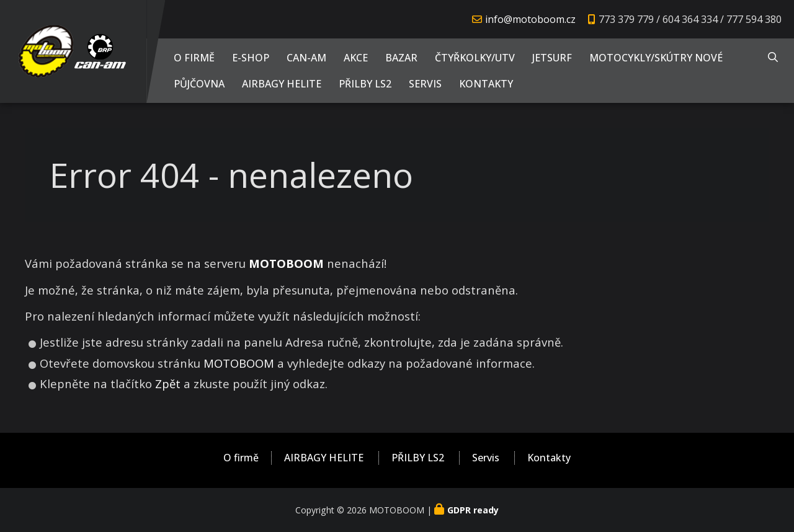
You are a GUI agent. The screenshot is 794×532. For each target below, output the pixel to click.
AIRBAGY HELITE (282, 84)
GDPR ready (473, 510)
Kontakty (486, 84)
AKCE (356, 58)
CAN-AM (306, 58)
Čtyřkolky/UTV (475, 58)
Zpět (168, 383)
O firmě (194, 58)
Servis (425, 84)
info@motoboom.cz (530, 19)
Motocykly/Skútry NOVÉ (656, 58)
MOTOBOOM (239, 363)
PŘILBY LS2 (365, 84)
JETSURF (552, 58)
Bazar (401, 58)
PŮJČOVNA (199, 84)
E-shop (251, 58)
